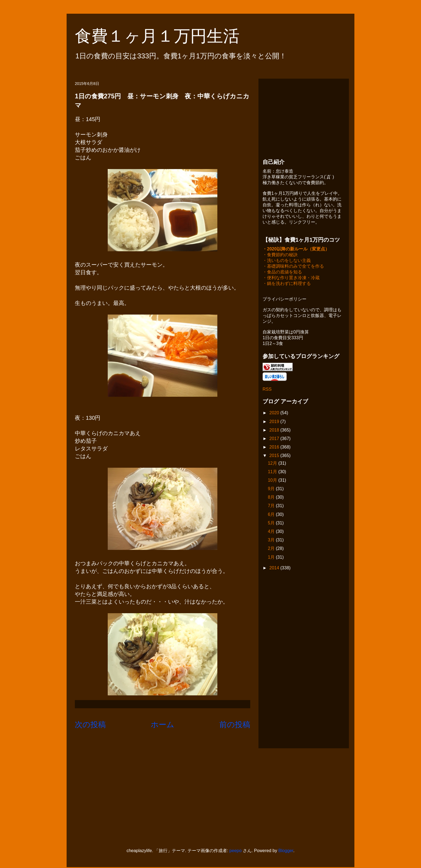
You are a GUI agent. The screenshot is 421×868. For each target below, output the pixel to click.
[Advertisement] (304, 117)
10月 (273, 481)
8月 (272, 498)
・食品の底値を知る (282, 272)
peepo (236, 851)
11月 (273, 472)
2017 (275, 439)
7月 (272, 506)
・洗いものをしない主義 (287, 261)
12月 (273, 464)
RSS (267, 390)
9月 (272, 489)
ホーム (163, 725)
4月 (272, 532)
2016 (275, 448)
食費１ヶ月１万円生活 (165, 36)
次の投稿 (90, 725)
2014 (275, 568)
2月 (272, 549)
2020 (275, 413)
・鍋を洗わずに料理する (287, 284)
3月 (272, 540)
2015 (275, 456)
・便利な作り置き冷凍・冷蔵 (291, 278)
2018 (275, 431)
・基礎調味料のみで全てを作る (293, 267)
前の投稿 (235, 725)
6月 (272, 515)
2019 (275, 422)
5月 (272, 523)
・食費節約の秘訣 (280, 255)
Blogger (286, 851)
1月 (272, 558)
